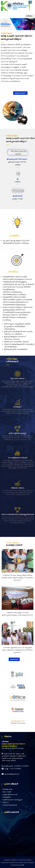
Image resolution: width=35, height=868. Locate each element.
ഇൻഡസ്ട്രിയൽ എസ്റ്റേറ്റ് (17, 438)
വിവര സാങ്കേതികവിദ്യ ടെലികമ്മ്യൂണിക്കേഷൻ (17, 510)
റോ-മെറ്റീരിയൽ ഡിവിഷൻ (18, 454)
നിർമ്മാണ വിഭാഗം (17, 484)
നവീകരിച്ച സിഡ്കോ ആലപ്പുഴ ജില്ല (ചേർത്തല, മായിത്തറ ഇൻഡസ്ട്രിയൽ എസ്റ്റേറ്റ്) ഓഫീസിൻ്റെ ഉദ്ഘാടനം (17, 578)
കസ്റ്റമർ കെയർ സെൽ (10, 795)
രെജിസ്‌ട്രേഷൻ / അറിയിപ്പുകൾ (13, 800)
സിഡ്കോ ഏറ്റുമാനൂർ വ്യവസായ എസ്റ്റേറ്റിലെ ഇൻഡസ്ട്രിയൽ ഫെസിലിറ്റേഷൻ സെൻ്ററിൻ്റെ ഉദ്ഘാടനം (18, 650)
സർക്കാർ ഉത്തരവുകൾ (10, 805)
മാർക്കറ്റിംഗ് (18, 411)
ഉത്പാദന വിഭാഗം (17, 383)
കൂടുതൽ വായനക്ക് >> (20, 93)
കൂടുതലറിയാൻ (17, 395)
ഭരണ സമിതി (7, 792)
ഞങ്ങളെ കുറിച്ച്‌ (8, 790)
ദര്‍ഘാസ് (6, 803)
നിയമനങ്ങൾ (7, 797)
